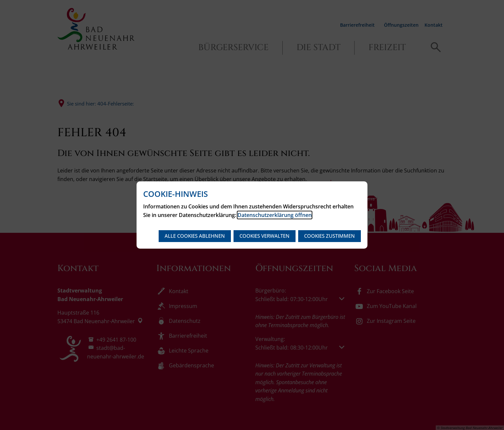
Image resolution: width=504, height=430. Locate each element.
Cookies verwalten (265, 236)
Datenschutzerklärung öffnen (275, 215)
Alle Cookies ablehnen (195, 236)
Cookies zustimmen (330, 236)
